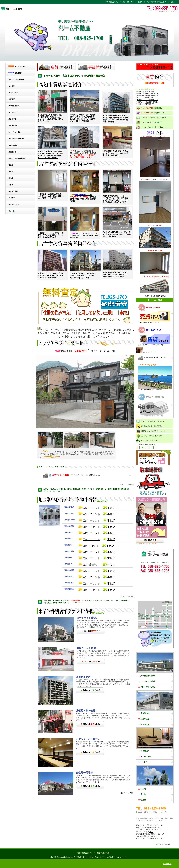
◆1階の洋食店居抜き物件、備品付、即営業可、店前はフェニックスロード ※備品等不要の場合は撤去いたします (50, 118)
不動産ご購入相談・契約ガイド (148, 93)
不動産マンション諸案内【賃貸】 (155, 296)
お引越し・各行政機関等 (145, 104)
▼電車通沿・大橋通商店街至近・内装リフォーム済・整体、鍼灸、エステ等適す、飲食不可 (50, 196)
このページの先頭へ (127, 596)
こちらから (153, 836)
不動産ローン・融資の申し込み (148, 100)
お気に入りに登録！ (147, 440)
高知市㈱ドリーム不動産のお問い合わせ (155, 66)
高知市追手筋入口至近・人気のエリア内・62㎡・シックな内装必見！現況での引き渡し (115, 153)
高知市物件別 (71, 613)
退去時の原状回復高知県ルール (151, 431)
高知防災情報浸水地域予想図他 (151, 426)
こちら (162, 825)
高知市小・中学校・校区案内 (150, 436)
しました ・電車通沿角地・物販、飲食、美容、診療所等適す (83, 198)
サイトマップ (167, 864)
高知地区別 (73, 502)
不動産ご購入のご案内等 (145, 91)
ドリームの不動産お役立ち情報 (151, 421)
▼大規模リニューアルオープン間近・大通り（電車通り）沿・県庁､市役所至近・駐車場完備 (51, 275)
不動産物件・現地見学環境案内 (148, 96)
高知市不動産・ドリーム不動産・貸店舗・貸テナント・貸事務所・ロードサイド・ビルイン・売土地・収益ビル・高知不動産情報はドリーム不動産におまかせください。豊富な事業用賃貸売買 (38, 8)
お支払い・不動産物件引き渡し (148, 102)
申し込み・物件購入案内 (145, 98)
